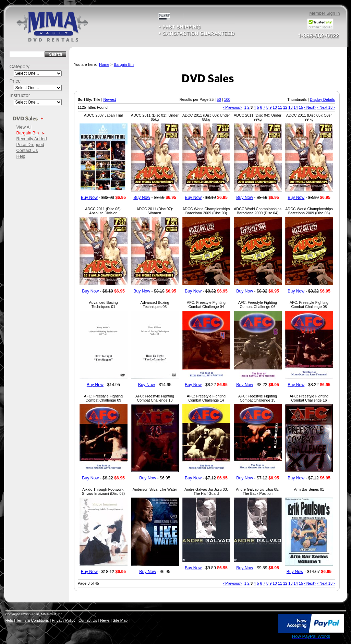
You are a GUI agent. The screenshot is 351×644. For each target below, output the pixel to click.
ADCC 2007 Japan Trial (103, 115)
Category (20, 67)
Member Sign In (324, 13)
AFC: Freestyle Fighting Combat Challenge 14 (206, 398)
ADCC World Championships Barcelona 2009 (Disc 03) (206, 211)
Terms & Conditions (32, 620)
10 (275, 107)
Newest (110, 99)
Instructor (20, 95)
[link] (263, 624)
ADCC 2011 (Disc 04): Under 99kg (258, 117)
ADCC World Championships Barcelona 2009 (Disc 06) (309, 211)
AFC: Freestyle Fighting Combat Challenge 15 (258, 398)
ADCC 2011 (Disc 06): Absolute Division (103, 211)
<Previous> (233, 107)
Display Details (322, 99)
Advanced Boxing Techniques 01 (104, 305)
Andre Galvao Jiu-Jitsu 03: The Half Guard (206, 491)
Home (104, 64)
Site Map (120, 620)
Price (15, 81)
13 (290, 107)
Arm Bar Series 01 (309, 489)
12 (285, 107)
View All (24, 127)
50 (219, 99)
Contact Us (27, 150)
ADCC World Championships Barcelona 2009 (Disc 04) (258, 211)
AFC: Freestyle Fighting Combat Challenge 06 (258, 305)
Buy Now (89, 198)
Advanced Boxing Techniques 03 (155, 305)
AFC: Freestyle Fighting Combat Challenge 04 (206, 305)
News (105, 620)
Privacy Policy (63, 620)
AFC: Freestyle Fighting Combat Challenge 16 (309, 398)
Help (21, 156)
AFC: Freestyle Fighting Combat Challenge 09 (103, 398)
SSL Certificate (262, 638)
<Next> (310, 107)
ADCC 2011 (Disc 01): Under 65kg (155, 117)
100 (227, 99)
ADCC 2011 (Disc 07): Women (155, 211)
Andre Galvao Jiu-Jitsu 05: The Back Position (257, 491)
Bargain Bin (28, 133)
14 (296, 107)
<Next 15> (326, 107)
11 (280, 107)
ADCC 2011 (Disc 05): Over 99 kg (309, 117)
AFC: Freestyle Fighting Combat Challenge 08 (309, 305)
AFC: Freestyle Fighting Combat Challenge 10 (155, 398)
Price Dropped (30, 145)
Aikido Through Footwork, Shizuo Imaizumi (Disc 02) (103, 491)
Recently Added (32, 139)
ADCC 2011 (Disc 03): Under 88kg (206, 117)
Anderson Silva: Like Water (155, 489)
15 (301, 107)
